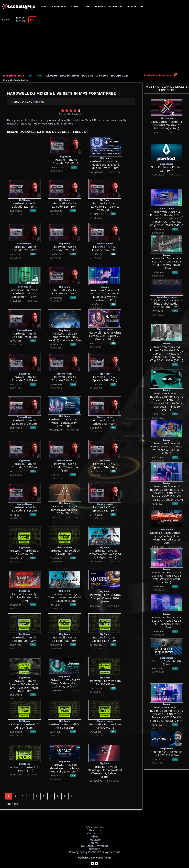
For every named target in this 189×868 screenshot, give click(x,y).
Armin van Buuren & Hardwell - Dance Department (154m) (24, 281)
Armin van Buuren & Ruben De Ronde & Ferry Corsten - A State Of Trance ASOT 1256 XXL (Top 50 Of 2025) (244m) (167, 701)
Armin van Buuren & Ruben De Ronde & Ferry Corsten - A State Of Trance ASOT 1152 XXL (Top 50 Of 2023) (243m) (167, 341)
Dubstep (100, 7)
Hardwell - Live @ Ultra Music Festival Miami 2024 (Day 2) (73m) (65, 670)
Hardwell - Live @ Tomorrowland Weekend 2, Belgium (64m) (105, 541)
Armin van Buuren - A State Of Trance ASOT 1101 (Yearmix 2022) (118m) (167, 608)
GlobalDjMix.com (76, 854)
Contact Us (95, 820)
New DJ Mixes (64, 63)
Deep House (116, 7)
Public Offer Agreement (103, 837)
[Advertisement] (95, 37)
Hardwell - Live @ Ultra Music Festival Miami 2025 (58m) (65, 410)
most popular (44, 107)
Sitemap (95, 834)
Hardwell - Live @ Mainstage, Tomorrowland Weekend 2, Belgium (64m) (105, 757)
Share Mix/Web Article (15, 68)
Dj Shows (93, 63)
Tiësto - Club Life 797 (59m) (167, 649)
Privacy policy (80, 837)
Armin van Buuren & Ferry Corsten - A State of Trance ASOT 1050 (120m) (167, 431)
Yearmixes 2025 (12, 63)
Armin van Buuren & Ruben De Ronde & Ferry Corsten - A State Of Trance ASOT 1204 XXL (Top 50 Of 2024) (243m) (167, 476)
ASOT (37, 63)
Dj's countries (95, 814)
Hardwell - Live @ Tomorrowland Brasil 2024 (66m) (65, 497)
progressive (60, 7)
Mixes (95, 823)
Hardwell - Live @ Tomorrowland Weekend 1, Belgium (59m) (65, 585)
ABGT (28, 63)
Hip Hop (131, 7)
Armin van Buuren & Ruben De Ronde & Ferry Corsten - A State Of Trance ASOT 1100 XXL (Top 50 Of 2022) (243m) (167, 206)
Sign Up (173, 8)
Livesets (48, 63)
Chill (143, 7)
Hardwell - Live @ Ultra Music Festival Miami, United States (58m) (106, 152)
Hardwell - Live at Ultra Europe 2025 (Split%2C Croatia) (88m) (105, 323)
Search (160, 6)
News (94, 828)
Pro (184, 7)
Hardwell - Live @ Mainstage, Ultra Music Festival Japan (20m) (65, 756)
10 (72, 783)
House (75, 7)
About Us (94, 817)
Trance (44, 7)
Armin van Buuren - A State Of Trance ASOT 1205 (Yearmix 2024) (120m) (167, 563)
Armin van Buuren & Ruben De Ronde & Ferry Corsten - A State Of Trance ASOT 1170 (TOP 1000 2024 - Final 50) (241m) (167, 388)
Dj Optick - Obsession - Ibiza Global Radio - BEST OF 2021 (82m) (167, 291)
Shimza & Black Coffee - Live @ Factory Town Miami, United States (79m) (167, 519)
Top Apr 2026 (109, 63)
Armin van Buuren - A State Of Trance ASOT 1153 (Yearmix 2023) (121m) (167, 249)
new (61, 107)
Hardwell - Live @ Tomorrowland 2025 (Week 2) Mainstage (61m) (65, 324)
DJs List (80, 63)
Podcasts (94, 825)
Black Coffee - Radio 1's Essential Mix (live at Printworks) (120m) (167, 112)
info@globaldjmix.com (158, 63)
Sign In (172, 5)
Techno (87, 7)
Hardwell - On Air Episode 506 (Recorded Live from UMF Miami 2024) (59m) (24, 672)
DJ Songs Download (95, 831)
